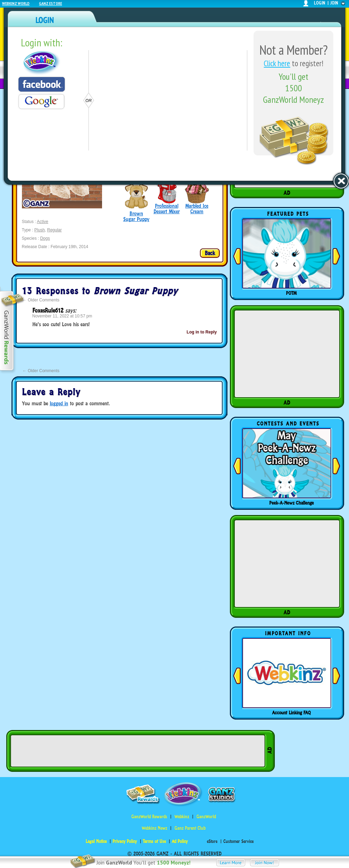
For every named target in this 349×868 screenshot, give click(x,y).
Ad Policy (180, 841)
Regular (54, 230)
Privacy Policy (125, 841)
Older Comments (41, 300)
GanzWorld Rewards (149, 817)
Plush (40, 230)
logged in (59, 403)
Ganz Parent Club (190, 828)
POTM (291, 293)
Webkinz (182, 817)
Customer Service (238, 841)
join (334, 3)
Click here (277, 63)
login (320, 3)
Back (210, 253)
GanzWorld (206, 817)
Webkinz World (16, 3)
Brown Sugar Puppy (136, 216)
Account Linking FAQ (291, 713)
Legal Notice (96, 841)
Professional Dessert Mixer (167, 209)
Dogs (45, 238)
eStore (212, 841)
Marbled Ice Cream (197, 209)
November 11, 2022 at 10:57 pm (62, 316)
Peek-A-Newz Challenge (292, 503)
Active (43, 222)
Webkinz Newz (154, 828)
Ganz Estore (51, 3)
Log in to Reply (202, 332)
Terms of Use (154, 841)
